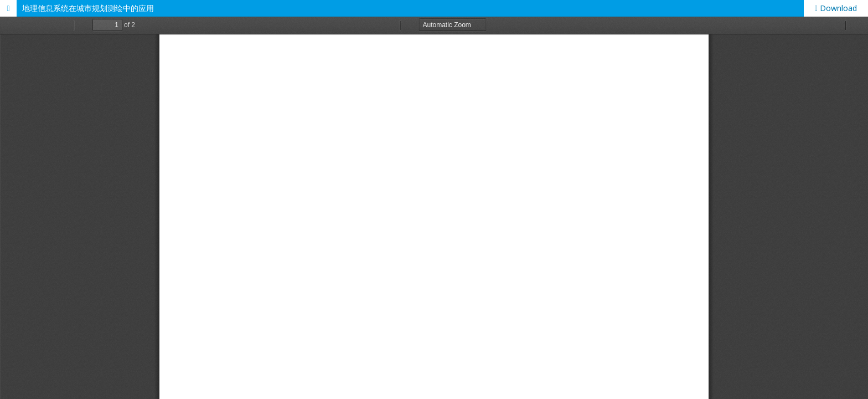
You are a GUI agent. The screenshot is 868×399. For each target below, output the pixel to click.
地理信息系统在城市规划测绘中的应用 (88, 8)
